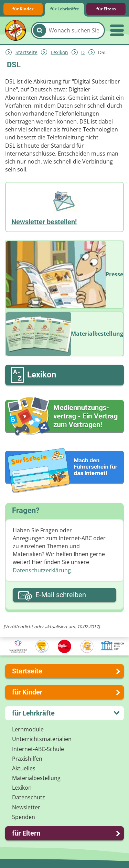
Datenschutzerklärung (42, 570)
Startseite (26, 52)
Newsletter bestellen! (44, 222)
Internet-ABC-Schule (38, 749)
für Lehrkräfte (65, 9)
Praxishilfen (27, 759)
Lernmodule (28, 729)
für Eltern (106, 9)
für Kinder (23, 9)
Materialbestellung (36, 778)
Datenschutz (29, 797)
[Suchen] (40, 30)
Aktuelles (24, 768)
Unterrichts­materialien (42, 739)
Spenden (24, 817)
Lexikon (60, 52)
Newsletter (26, 807)
